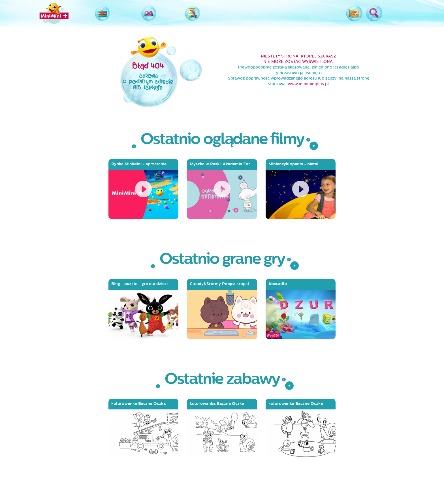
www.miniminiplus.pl (308, 84)
